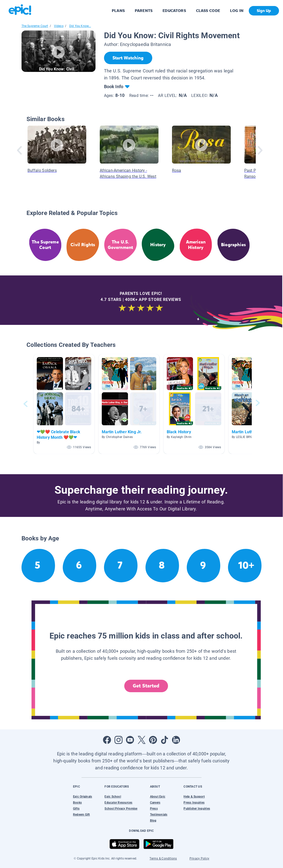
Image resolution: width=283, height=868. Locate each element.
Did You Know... (80, 26)
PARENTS (144, 11)
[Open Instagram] (118, 740)
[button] (64, 404)
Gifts (76, 809)
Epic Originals (82, 797)
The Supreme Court (35, 26)
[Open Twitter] (141, 740)
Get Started (146, 686)
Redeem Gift (81, 815)
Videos (59, 26)
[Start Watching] (128, 58)
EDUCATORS (174, 11)
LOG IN (237, 11)
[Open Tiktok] (164, 740)
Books (77, 803)
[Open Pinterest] (153, 740)
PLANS (118, 11)
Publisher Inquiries (197, 809)
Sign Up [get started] (264, 11)
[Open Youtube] (130, 740)
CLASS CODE (208, 11)
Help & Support (194, 797)
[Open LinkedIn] (176, 740)
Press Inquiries (194, 803)
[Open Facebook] (107, 740)
